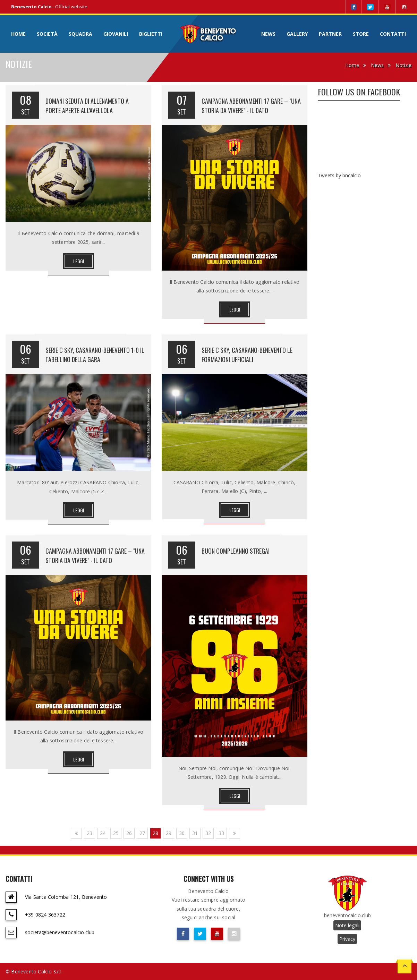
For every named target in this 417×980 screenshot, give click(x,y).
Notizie (403, 65)
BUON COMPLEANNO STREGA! (236, 551)
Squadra (80, 34)
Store (361, 34)
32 (208, 833)
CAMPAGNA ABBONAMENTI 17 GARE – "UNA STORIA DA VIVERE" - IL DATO (251, 106)
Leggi (79, 261)
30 (182, 833)
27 (142, 833)
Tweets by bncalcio (339, 175)
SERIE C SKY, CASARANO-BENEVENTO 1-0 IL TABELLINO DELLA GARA (95, 355)
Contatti (393, 34)
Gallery (297, 34)
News (268, 34)
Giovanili (116, 34)
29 (169, 833)
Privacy (347, 939)
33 (221, 833)
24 (103, 833)
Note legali (347, 925)
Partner (330, 34)
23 (90, 833)
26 (129, 833)
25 (116, 833)
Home (18, 34)
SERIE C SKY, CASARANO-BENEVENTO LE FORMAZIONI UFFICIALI (247, 355)
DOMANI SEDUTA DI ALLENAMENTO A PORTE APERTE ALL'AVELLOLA (87, 106)
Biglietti (151, 34)
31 (195, 833)
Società (47, 34)
